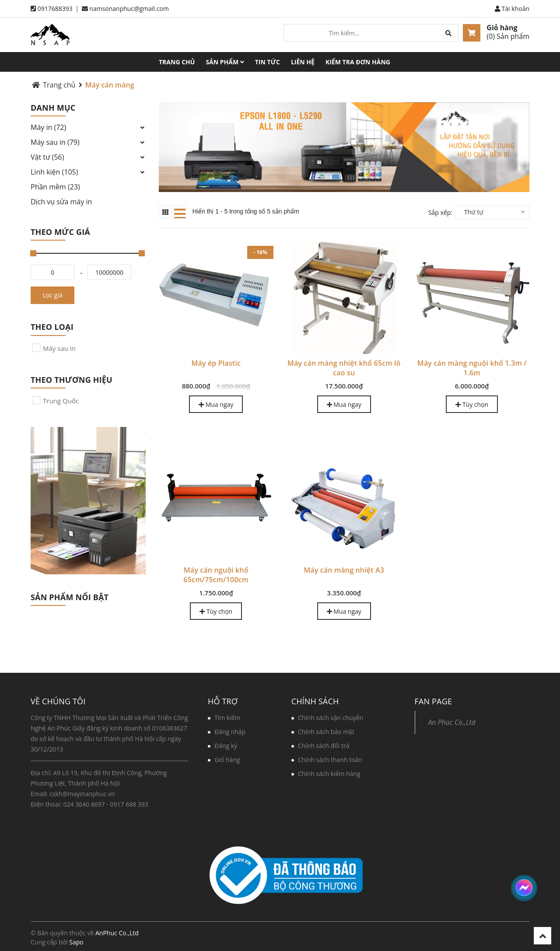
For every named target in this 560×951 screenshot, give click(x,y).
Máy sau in (59, 348)
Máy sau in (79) (55, 142)
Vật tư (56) (47, 157)
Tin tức (268, 62)
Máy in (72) (48, 127)
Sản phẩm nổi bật (70, 597)
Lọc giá (53, 295)
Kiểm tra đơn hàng (358, 62)
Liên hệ (303, 62)
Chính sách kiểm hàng (329, 774)
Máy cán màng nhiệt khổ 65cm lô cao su (344, 368)
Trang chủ (177, 62)
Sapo (76, 942)
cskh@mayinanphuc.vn (82, 794)
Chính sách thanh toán (330, 760)
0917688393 (55, 9)
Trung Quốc (61, 401)
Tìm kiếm (227, 718)
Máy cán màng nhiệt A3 (344, 570)
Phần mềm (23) (55, 187)
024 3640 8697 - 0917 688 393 (105, 804)
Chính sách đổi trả (324, 746)
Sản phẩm (225, 62)
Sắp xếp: (440, 212)
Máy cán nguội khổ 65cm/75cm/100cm (216, 575)
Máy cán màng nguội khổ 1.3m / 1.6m (472, 368)
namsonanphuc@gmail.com (129, 9)
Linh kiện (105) (54, 172)
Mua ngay (216, 404)
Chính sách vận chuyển (331, 718)
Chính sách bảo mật (326, 732)
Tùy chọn (472, 404)
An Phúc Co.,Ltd (452, 722)
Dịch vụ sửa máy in (61, 202)
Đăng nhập (230, 732)
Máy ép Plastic (216, 363)
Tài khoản (512, 9)
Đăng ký (226, 746)
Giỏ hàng (502, 28)
